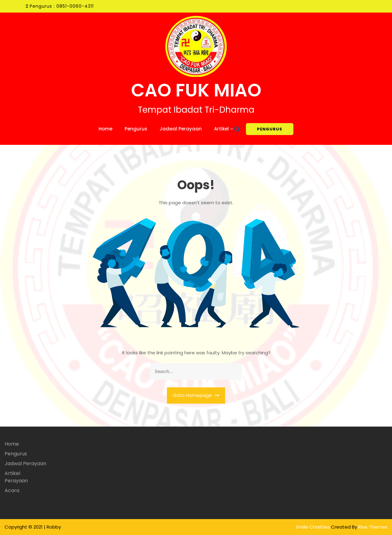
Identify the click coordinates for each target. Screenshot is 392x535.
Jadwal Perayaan (181, 129)
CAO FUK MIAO (196, 90)
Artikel (221, 129)
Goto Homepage (196, 395)
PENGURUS (270, 129)
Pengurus (136, 129)
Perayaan (16, 481)
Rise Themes (373, 527)
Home (106, 129)
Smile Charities (313, 527)
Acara (12, 490)
